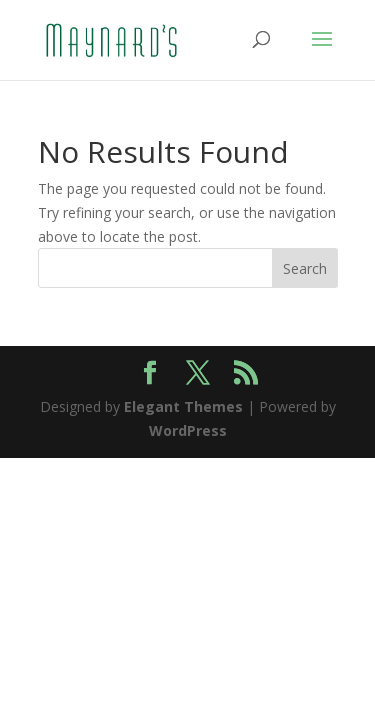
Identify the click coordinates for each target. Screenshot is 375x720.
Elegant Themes (183, 406)
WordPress (188, 430)
